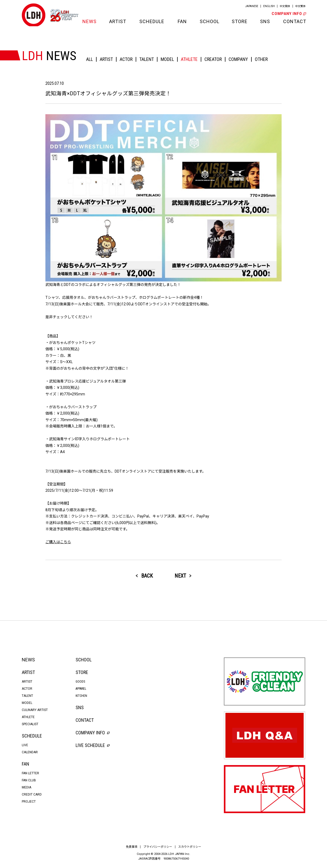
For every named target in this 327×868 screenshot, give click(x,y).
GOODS (80, 682)
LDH (34, 15)
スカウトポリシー (190, 847)
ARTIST (118, 21)
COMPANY (238, 59)
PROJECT (29, 802)
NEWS (89, 21)
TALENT (147, 59)
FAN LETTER (30, 773)
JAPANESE (252, 6)
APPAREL (81, 689)
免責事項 (131, 847)
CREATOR (213, 59)
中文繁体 (300, 6)
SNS (265, 21)
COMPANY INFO (288, 14)
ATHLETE (189, 59)
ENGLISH (269, 6)
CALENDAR (30, 752)
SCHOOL (209, 21)
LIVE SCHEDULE (93, 745)
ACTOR (126, 59)
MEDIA (27, 787)
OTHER (261, 59)
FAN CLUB (29, 780)
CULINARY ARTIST (35, 710)
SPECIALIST (30, 724)
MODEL (167, 59)
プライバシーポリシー (158, 847)
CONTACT (294, 21)
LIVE (25, 745)
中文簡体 (285, 6)
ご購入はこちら (58, 542)
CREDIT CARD (32, 794)
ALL (89, 59)
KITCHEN (81, 696)
